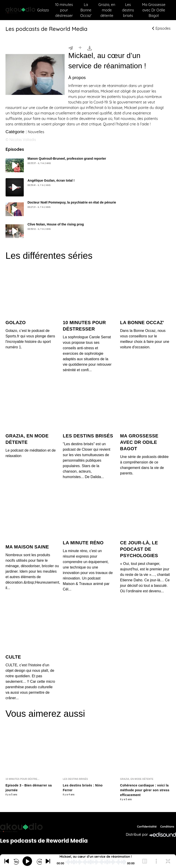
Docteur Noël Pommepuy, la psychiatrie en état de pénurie (72, 202)
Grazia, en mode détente (107, 10)
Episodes (161, 28)
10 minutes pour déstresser (64, 10)
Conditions (167, 827)
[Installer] (80, 48)
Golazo (43, 10)
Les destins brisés (128, 10)
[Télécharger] (90, 48)
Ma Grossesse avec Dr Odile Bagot (154, 10)
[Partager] (71, 48)
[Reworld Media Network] (44, 828)
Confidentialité (147, 827)
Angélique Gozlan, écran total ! (51, 180)
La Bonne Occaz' (86, 10)
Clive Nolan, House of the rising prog (56, 224)
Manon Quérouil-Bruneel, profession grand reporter (67, 159)
